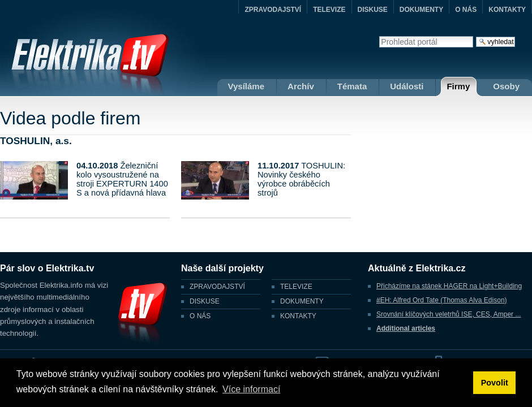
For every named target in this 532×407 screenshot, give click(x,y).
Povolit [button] (495, 383)
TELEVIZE (329, 10)
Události (407, 86)
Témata (352, 86)
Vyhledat (379, 36)
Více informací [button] (251, 389)
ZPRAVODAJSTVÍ (273, 10)
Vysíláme (246, 86)
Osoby (506, 86)
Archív (301, 86)
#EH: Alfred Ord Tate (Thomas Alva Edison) (442, 300)
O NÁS (466, 10)
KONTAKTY (507, 10)
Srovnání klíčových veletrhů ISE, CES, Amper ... (449, 314)
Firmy (458, 86)
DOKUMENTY (421, 10)
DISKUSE (373, 10)
